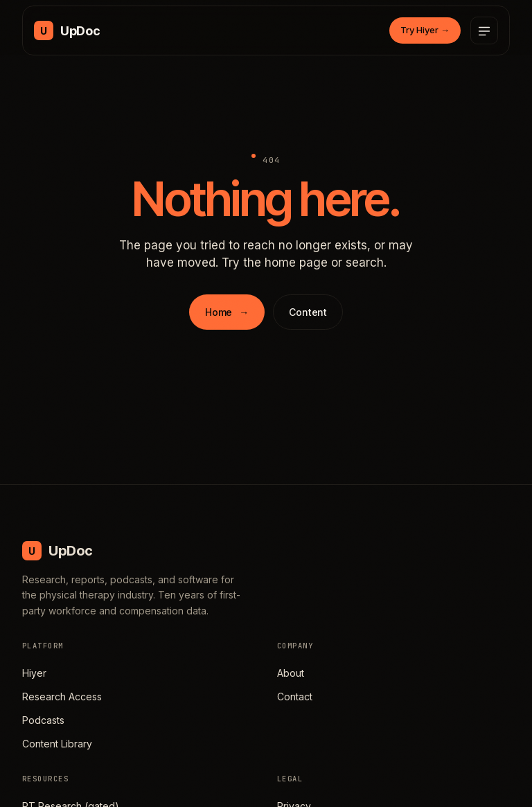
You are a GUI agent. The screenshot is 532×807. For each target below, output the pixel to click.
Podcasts (43, 720)
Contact (295, 697)
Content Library (57, 744)
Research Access (62, 697)
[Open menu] (484, 30)
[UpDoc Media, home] (67, 30)
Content (308, 312)
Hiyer (34, 673)
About (291, 673)
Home (227, 312)
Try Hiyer (425, 30)
